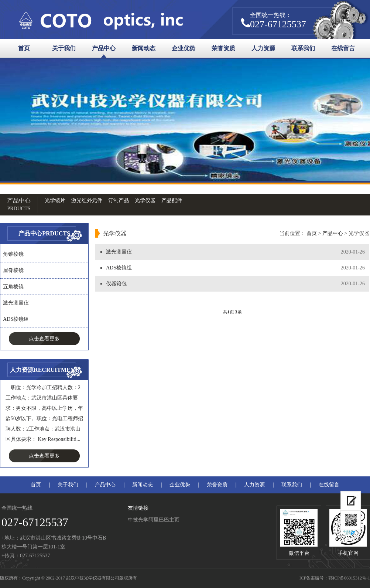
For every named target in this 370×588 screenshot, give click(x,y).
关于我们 (64, 48)
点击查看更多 (44, 339)
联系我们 (303, 48)
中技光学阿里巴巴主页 (154, 520)
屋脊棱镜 (13, 270)
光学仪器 (145, 200)
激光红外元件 (87, 200)
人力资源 (263, 48)
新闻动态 (144, 48)
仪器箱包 (116, 284)
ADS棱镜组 (16, 319)
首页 (24, 48)
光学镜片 (55, 200)
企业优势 (184, 48)
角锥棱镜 (13, 254)
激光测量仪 (16, 303)
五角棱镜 (13, 287)
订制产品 (119, 200)
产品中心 (104, 48)
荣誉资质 (223, 48)
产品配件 (172, 200)
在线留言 (343, 48)
